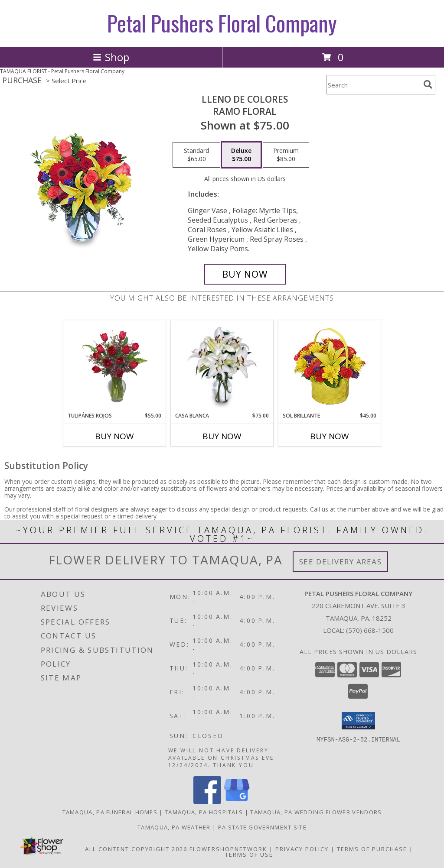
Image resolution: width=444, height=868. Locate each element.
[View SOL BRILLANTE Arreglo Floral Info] (330, 366)
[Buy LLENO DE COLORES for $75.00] (245, 274)
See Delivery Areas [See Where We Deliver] (341, 562)
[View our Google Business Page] (237, 802)
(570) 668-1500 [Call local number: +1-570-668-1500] (370, 630)
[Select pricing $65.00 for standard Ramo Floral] (196, 155)
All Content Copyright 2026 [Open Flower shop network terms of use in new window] (136, 849)
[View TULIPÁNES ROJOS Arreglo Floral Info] (115, 366)
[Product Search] (373, 85)
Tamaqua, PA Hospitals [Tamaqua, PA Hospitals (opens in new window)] (204, 812)
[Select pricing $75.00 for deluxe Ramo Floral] (241, 155)
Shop (111, 57)
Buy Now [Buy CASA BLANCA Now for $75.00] (222, 436)
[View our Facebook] (207, 802)
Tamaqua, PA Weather (174, 827)
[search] (428, 84)
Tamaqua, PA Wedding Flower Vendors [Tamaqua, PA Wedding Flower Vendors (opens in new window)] (316, 812)
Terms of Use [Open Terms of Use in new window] (249, 855)
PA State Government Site (262, 827)
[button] (358, 721)
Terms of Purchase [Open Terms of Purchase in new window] (372, 849)
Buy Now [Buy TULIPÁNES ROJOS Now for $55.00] (114, 436)
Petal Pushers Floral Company (222, 23)
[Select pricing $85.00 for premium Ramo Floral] (286, 155)
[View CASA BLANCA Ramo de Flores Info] (222, 366)
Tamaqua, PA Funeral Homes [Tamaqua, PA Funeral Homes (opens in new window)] (110, 812)
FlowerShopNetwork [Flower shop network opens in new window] (228, 849)
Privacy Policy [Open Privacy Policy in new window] (302, 849)
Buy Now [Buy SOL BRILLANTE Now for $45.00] (330, 436)
